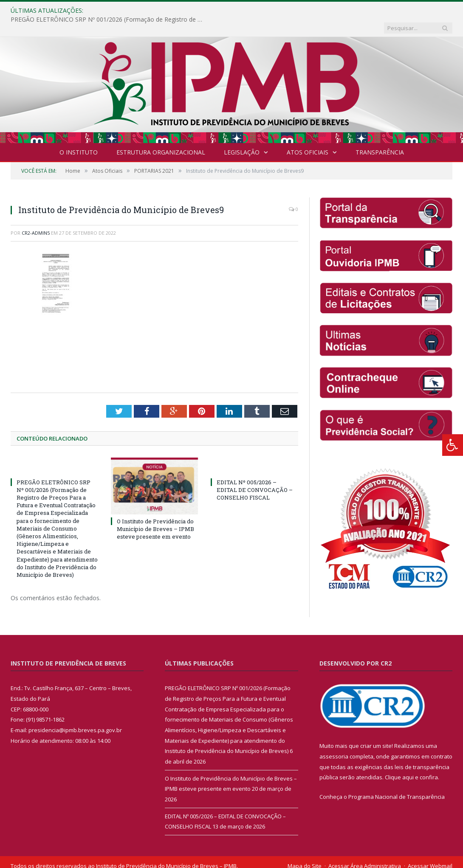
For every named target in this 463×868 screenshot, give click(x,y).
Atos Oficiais (308, 135)
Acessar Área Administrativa (365, 848)
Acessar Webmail (430, 848)
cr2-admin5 (36, 215)
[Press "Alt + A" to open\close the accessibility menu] (453, 445)
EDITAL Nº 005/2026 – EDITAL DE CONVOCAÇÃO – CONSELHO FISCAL (255, 472)
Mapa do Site (305, 848)
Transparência (380, 135)
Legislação (242, 135)
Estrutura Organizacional (161, 135)
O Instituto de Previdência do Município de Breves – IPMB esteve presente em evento (155, 511)
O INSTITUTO (79, 135)
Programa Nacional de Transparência (397, 779)
